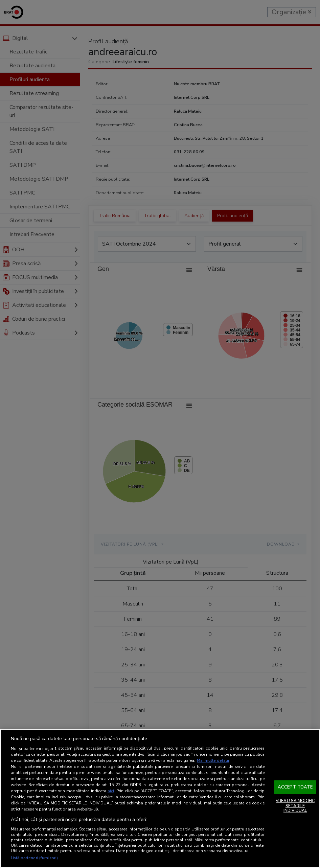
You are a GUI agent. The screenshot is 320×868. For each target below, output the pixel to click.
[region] (160, 798)
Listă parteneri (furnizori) (34, 858)
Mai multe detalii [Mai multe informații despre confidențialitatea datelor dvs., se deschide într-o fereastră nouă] (213, 760)
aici (111, 791)
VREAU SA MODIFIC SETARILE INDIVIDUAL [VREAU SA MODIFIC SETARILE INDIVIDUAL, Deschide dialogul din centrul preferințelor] (295, 806)
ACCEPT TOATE (295, 787)
